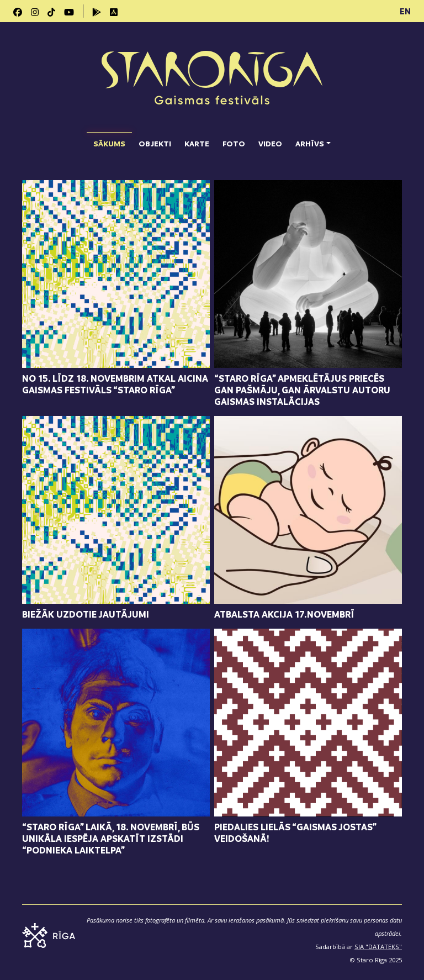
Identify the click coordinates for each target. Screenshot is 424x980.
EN (405, 11)
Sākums (109, 140)
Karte (197, 143)
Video (270, 143)
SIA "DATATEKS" (378, 947)
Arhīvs (310, 143)
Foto (234, 143)
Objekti (155, 143)
